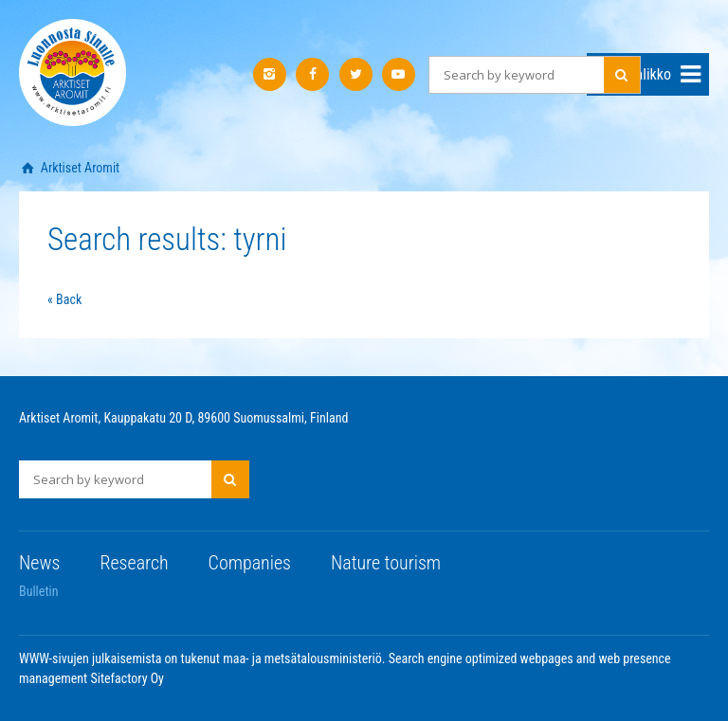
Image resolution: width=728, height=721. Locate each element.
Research (134, 563)
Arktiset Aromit (79, 168)
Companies (250, 563)
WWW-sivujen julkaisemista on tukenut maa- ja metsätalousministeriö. (204, 658)
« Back (64, 299)
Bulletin (39, 591)
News (39, 563)
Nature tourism (386, 563)
